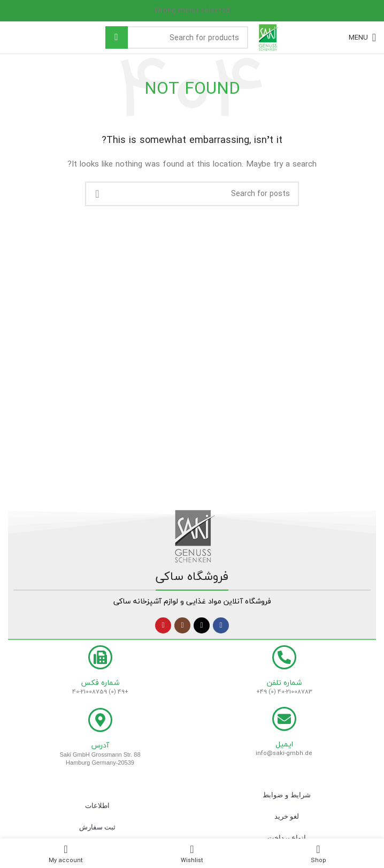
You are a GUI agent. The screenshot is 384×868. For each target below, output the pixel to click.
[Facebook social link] (221, 625)
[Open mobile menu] (362, 37)
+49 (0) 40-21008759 (100, 692)
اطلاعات (97, 806)
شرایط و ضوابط (286, 795)
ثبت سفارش (98, 827)
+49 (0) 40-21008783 (284, 692)
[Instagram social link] (182, 625)
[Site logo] (269, 36)
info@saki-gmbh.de (284, 753)
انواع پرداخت (287, 838)
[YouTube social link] (163, 625)
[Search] (177, 37)
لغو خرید (287, 816)
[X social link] (202, 625)
